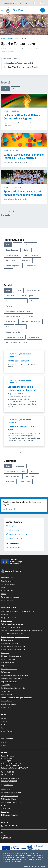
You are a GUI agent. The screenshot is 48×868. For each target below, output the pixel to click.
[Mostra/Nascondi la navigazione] (2, 8)
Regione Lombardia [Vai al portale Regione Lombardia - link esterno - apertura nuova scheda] (9, 1)
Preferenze (25, 865)
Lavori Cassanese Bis (8, 657)
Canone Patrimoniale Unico (10, 625)
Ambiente (5, 613)
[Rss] (20, 824)
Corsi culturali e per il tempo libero (22, 426)
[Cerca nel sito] (43, 8)
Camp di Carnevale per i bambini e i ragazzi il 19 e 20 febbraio (24, 154)
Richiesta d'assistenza (9, 797)
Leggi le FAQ (5, 788)
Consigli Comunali (7, 729)
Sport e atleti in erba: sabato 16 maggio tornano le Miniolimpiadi (23, 191)
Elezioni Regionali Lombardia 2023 (13, 648)
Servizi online (6, 689)
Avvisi (3, 723)
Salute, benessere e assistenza (12, 677)
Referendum (5, 670)
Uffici (3, 586)
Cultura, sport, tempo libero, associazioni (19, 353)
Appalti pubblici (6, 619)
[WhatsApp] (2, 824)
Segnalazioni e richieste (9, 680)
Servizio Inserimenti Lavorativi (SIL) (13, 686)
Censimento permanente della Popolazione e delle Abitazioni (22, 629)
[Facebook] (6, 824)
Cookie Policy (6, 807)
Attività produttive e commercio (12, 622)
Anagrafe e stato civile (9, 616)
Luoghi (4, 740)
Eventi (3, 743)
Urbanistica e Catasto (8, 702)
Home (3, 37)
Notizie (16, 87)
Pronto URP (7, 783)
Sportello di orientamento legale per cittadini (16, 696)
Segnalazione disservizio (9, 794)
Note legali (5, 810)
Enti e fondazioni (7, 589)
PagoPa (4, 664)
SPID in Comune (7, 693)
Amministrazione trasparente (11, 800)
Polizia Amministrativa (9, 667)
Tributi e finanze (7, 699)
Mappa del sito (6, 836)
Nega (43, 865)
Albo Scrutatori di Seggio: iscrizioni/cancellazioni (18, 609)
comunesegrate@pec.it (9, 779)
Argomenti (10, 37)
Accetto (36, 865)
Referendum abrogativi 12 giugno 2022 (15, 673)
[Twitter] (10, 824)
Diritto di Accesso (7, 638)
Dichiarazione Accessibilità (10, 813)
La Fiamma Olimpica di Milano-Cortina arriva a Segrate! (22, 115)
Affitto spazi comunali (19, 359)
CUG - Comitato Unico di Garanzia (13, 632)
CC (2, 831)
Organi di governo (7, 579)
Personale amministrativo (10, 595)
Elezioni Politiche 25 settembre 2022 (14, 645)
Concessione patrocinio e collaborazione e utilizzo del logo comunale (22, 388)
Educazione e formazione (10, 641)
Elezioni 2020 (6, 705)
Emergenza (5, 651)
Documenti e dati (7, 598)
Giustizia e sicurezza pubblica (11, 654)
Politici (4, 592)
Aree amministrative (8, 582)
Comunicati (5, 720)
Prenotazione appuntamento (11, 791)
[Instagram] (17, 824)
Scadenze (4, 726)
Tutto (5, 87)
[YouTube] (13, 824)
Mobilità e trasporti (8, 661)
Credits (4, 833)
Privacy (4, 804)
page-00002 (5, 683)
